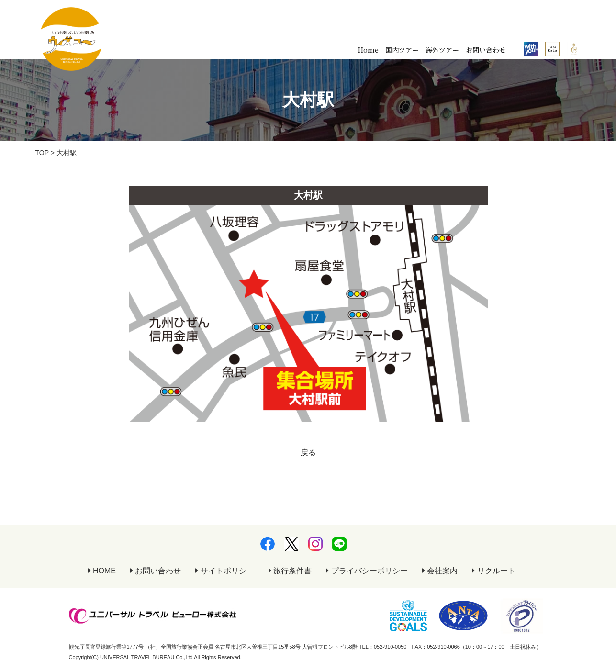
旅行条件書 (290, 571)
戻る (308, 453)
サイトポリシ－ (224, 571)
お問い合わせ (486, 50)
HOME (102, 571)
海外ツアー (442, 50)
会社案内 (440, 571)
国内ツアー (402, 50)
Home (368, 50)
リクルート (493, 571)
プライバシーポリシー (367, 571)
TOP (42, 153)
